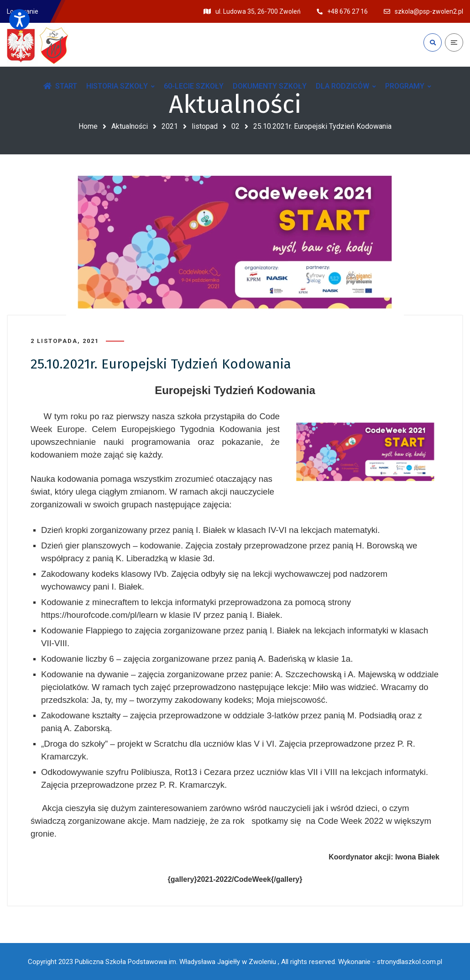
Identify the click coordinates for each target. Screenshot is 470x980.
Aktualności (130, 126)
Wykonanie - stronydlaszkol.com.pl (390, 962)
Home (88, 126)
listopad (205, 126)
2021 (170, 126)
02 (235, 126)
